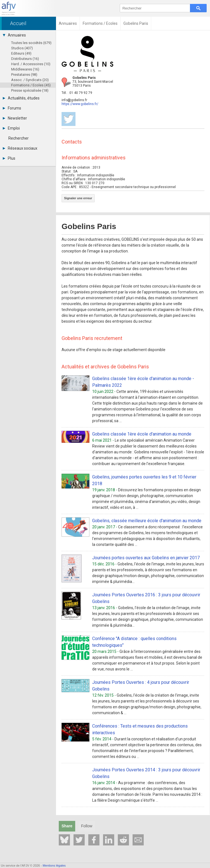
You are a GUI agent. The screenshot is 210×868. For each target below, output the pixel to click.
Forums (12, 108)
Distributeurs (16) (25, 59)
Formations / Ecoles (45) (31, 85)
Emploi (11, 128)
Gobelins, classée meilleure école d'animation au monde (147, 521)
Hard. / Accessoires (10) (31, 64)
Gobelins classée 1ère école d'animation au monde (142, 434)
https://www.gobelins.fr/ (80, 104)
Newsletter (15, 118)
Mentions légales (54, 865)
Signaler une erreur (78, 198)
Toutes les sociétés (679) (31, 43)
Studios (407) (22, 48)
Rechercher (19, 138)
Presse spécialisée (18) (30, 90)
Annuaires (14, 35)
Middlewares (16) (25, 69)
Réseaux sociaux (20, 148)
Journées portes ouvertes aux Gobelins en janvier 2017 (146, 558)
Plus (9, 158)
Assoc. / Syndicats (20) (30, 80)
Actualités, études (21, 98)
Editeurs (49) (21, 53)
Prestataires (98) (24, 75)
